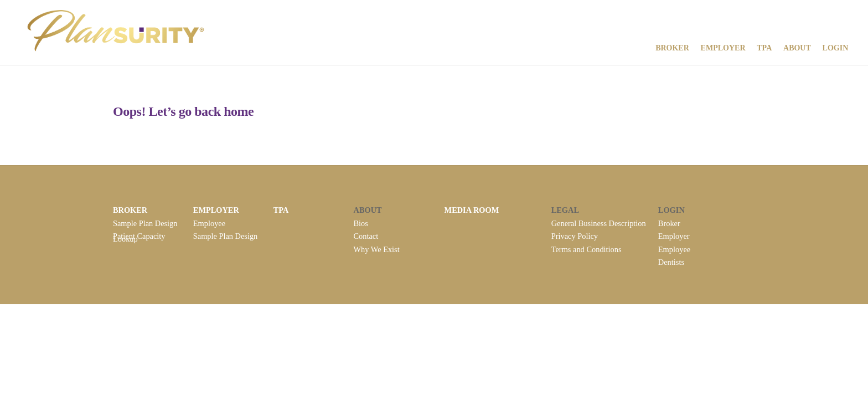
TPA (764, 47)
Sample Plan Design (145, 223)
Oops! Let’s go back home (183, 111)
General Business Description (599, 223)
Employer (723, 47)
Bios (361, 223)
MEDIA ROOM (472, 210)
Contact (366, 236)
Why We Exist (377, 248)
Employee (209, 223)
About (797, 47)
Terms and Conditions (587, 248)
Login (835, 47)
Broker (672, 47)
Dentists (671, 260)
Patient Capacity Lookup (139, 237)
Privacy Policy (575, 236)
